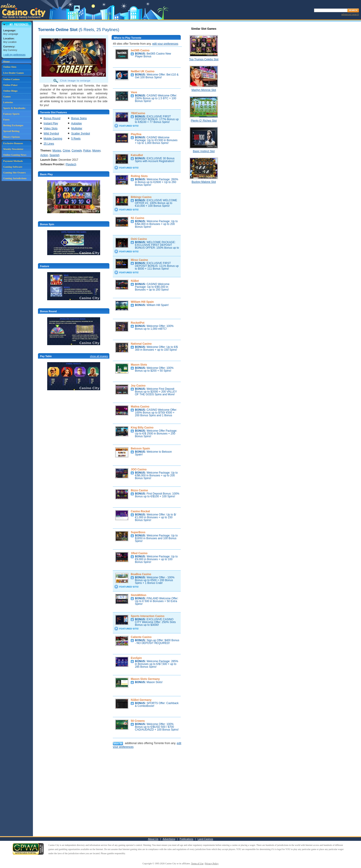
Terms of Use (197, 864)
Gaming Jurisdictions (15, 178)
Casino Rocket (140, 511)
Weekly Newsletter (13, 149)
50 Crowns (138, 721)
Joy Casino (138, 386)
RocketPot (138, 323)
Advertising (169, 839)
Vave (134, 92)
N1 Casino (138, 218)
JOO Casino (139, 469)
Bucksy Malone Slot (204, 182)
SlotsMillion (138, 595)
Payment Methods (13, 161)
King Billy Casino (142, 428)
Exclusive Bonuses (13, 143)
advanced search (350, 14)
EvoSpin (136, 658)
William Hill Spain (142, 302)
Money (96, 151)
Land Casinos (205, 839)
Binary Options (12, 137)
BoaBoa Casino (141, 574)
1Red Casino (139, 553)
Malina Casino (140, 407)
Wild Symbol (51, 134)
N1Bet (135, 281)
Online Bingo (10, 91)
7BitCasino (138, 113)
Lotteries (8, 102)
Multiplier (77, 128)
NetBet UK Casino (143, 71)
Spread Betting (11, 131)
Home (6, 61)
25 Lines (49, 144)
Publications (186, 839)
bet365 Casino (140, 50)
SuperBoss (138, 532)
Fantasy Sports (11, 114)
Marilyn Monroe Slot (204, 90)
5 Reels (76, 139)
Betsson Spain (140, 449)
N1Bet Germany (141, 700)
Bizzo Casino (139, 490)
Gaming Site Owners (15, 172)
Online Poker (10, 85)
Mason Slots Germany (145, 679)
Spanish (54, 155)
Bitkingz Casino (141, 197)
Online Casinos (11, 79)
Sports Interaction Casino (148, 616)
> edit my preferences (14, 55)
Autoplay (77, 123)
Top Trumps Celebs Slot (204, 59)
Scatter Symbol (80, 134)
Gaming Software (13, 167)
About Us (153, 839)
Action (44, 155)
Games (7, 96)
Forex (6, 119)
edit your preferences (165, 44)
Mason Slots (139, 365)
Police (87, 151)
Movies (57, 151)
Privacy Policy (212, 864)
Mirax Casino (139, 260)
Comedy (77, 151)
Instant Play (51, 123)
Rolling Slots (139, 176)
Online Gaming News (15, 155)
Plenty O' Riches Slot (204, 121)
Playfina (136, 134)
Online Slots (10, 67)
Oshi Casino (139, 239)
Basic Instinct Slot (204, 151)
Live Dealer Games (14, 73)
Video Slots (51, 128)
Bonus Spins (79, 118)
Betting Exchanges (13, 125)
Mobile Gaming (53, 139)
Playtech (71, 164)
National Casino (141, 344)
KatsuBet (137, 155)
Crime (66, 151)
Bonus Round (52, 118)
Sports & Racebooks (14, 108)
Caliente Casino (141, 637)
